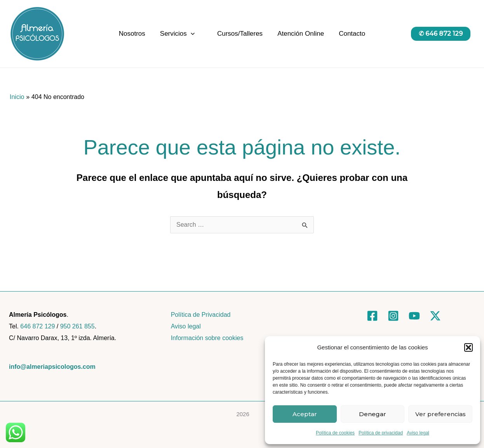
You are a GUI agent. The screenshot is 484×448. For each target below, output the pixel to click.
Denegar (373, 414)
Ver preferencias (440, 414)
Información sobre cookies (207, 338)
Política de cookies (335, 433)
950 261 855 (77, 326)
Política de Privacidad (201, 315)
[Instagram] (393, 316)
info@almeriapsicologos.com (52, 367)
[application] (192, 34)
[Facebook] (372, 316)
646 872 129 (37, 326)
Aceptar (305, 414)
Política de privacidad (381, 433)
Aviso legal (418, 433)
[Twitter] (435, 316)
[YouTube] (414, 316)
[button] (468, 347)
